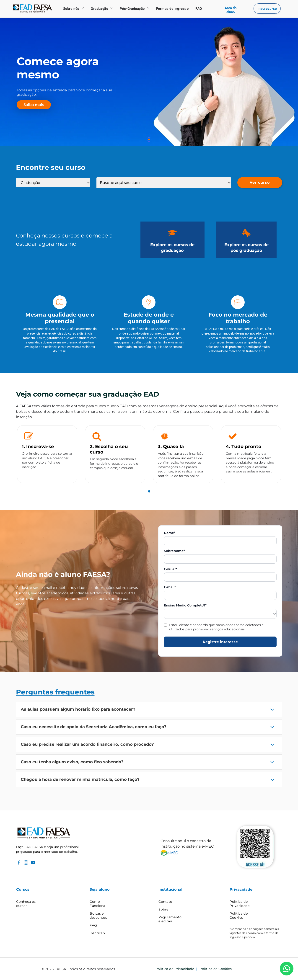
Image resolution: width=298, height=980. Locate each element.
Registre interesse (220, 642)
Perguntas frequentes (55, 692)
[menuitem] (74, 9)
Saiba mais (34, 105)
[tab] (149, 491)
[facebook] (19, 863)
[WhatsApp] (287, 969)
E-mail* (170, 587)
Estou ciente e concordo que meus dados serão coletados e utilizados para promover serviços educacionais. (216, 627)
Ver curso (260, 182)
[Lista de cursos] (164, 183)
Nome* (170, 533)
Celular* (171, 569)
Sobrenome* (174, 551)
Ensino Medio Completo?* (185, 605)
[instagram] (26, 863)
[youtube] (33, 863)
